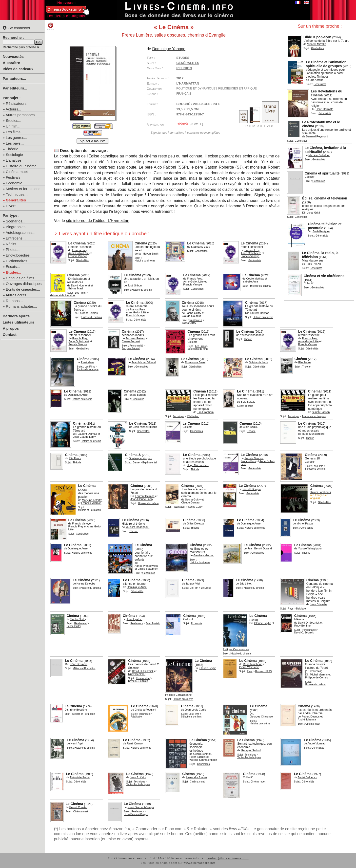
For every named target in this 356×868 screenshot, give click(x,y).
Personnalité (136, 346)
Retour (50, 26)
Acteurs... (13, 109)
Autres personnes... (22, 115)
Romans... (14, 301)
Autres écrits (16, 295)
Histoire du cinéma (21, 166)
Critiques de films (20, 278)
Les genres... (17, 138)
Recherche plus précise (19, 47)
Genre (136, 463)
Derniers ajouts (16, 316)
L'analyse (14, 160)
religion (184, 68)
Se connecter (16, 28)
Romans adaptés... (21, 306)
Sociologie (14, 155)
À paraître (11, 63)
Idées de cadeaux (18, 69)
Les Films (80, 293)
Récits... (13, 244)
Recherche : (13, 37)
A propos (11, 328)
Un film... (13, 126)
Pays (291, 609)
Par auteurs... (14, 78)
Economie (14, 183)
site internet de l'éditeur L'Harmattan (98, 221)
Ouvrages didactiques (24, 284)
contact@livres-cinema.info (227, 858)
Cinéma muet (17, 172)
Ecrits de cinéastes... (23, 289)
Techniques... (17, 194)
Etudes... (14, 272)
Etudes (183, 58)
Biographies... (17, 227)
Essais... (13, 267)
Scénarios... (16, 221)
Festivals (13, 177)
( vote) (190, 124)
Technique (178, 416)
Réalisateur (196, 320)
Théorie (12, 149)
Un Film (194, 588)
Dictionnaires (17, 261)
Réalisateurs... (18, 103)
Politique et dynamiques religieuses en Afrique (217, 88)
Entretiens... (16, 238)
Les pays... (15, 143)
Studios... (14, 120)
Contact (10, 335)
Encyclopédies (18, 255)
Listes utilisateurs (19, 322)
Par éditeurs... (15, 88)
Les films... (15, 132)
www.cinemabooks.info (200, 863)
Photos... (13, 250)
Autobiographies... (21, 232)
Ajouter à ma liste (93, 141)
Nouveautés (13, 56)
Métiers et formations (23, 189)
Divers (11, 206)
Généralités (16, 200)
